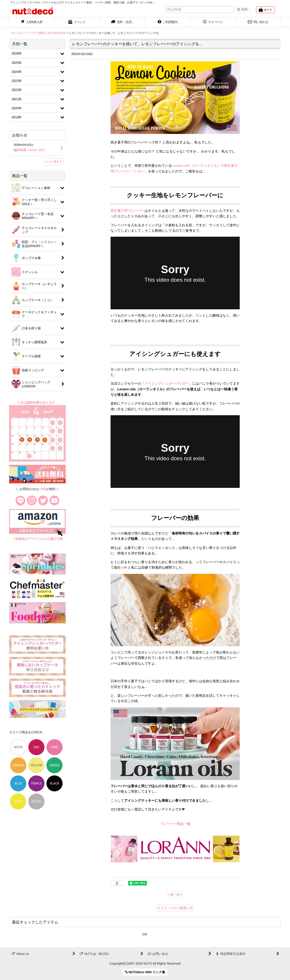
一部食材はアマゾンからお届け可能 (37, 539)
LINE (42, 489)
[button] (122, 22)
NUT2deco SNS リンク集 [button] (145, 972)
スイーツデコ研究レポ (175, 908)
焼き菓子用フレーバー (128, 211)
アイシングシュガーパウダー (167, 383)
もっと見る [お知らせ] (54, 162)
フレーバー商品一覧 (175, 824)
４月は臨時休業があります (36, 403)
